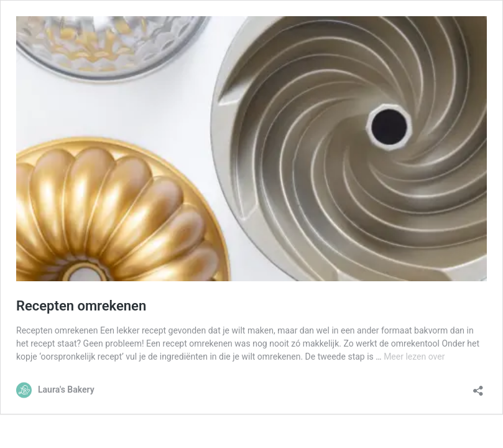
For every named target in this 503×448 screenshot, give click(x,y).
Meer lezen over (414, 357)
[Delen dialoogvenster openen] (478, 387)
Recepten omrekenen (81, 306)
